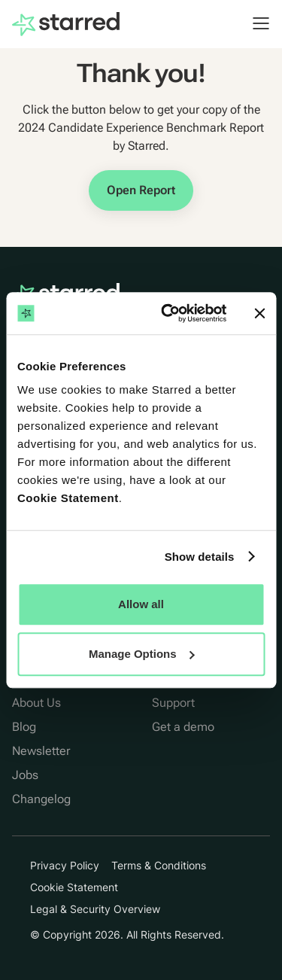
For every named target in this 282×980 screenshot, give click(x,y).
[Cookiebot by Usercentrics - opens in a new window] (168, 313)
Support (173, 703)
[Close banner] (259, 313)
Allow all (141, 604)
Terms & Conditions (159, 865)
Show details (200, 557)
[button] (253, 23)
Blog (24, 727)
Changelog (41, 799)
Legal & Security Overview (95, 909)
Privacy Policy (65, 865)
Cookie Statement (68, 498)
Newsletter (41, 751)
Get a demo (183, 727)
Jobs (25, 775)
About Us (36, 703)
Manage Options (142, 654)
